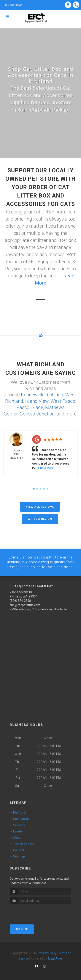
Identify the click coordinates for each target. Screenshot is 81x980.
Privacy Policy (47, 952)
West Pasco (63, 401)
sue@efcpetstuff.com (25, 604)
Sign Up (22, 928)
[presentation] (33, 911)
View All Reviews (40, 506)
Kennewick (32, 394)
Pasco (23, 407)
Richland (54, 394)
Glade (37, 407)
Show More (46, 467)
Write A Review (40, 518)
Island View (37, 401)
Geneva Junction (37, 413)
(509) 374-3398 (20, 600)
